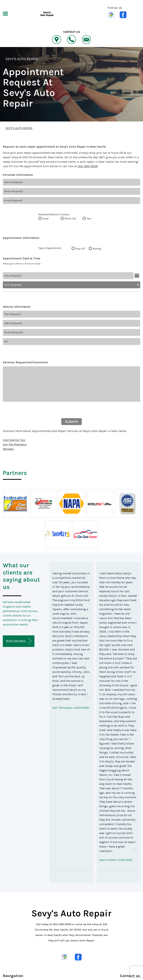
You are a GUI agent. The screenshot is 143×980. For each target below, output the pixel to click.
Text (89, 219)
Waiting (97, 249)
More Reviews (19, 641)
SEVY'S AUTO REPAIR (22, 59)
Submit (71, 422)
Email (45, 219)
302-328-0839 (88, 166)
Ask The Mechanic (15, 444)
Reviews (8, 449)
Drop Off (80, 249)
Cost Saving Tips (14, 440)
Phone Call (70, 219)
